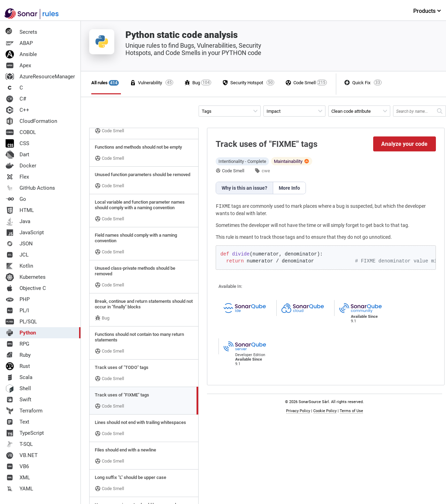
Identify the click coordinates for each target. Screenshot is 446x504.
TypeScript (25, 433)
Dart (17, 155)
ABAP (19, 43)
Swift (18, 400)
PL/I (17, 310)
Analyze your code (404, 144)
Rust (18, 366)
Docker (21, 166)
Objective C (26, 288)
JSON (19, 244)
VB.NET (22, 455)
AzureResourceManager (40, 77)
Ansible (21, 54)
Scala (19, 377)
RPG (17, 344)
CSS (17, 143)
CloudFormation (31, 121)
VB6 (17, 466)
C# (16, 99)
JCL (17, 255)
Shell (18, 388)
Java (18, 221)
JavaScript (25, 233)
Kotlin (19, 266)
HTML (20, 210)
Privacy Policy (298, 411)
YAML (19, 489)
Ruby (18, 355)
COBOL (21, 132)
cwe (266, 171)
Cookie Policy (325, 411)
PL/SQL (21, 322)
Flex (17, 177)
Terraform (24, 411)
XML (18, 478)
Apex (18, 65)
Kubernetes (26, 277)
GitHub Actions (30, 188)
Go (16, 199)
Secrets (21, 32)
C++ (17, 110)
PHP (18, 299)
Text (17, 422)
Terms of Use (351, 411)
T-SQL (19, 444)
